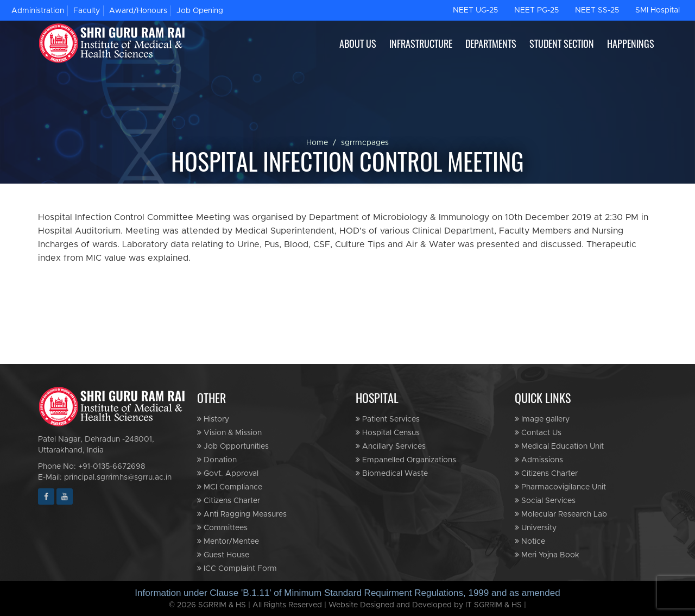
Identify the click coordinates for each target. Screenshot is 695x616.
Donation (217, 460)
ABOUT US (358, 43)
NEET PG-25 (536, 10)
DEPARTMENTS (491, 43)
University (536, 528)
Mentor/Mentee (228, 541)
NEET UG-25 (475, 10)
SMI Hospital (658, 10)
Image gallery (542, 419)
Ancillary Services (391, 446)
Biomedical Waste (392, 473)
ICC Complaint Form (237, 568)
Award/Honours (138, 11)
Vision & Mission (229, 433)
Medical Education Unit (559, 446)
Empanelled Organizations (406, 460)
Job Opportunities (233, 446)
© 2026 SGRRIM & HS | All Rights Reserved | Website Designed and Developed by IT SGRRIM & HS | (347, 605)
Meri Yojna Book (547, 555)
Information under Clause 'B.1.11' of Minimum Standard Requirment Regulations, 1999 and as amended (347, 593)
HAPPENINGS (631, 43)
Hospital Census (388, 433)
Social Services (545, 501)
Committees (222, 528)
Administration (38, 11)
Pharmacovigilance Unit (560, 487)
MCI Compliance (230, 487)
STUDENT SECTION (562, 43)
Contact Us (538, 433)
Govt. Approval (228, 473)
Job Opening (200, 11)
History (213, 419)
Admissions (539, 460)
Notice (530, 541)
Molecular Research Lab (561, 514)
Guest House (223, 555)
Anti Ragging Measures (242, 514)
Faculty (87, 11)
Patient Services (388, 419)
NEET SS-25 (597, 10)
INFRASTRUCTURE (421, 43)
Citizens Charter (229, 501)
